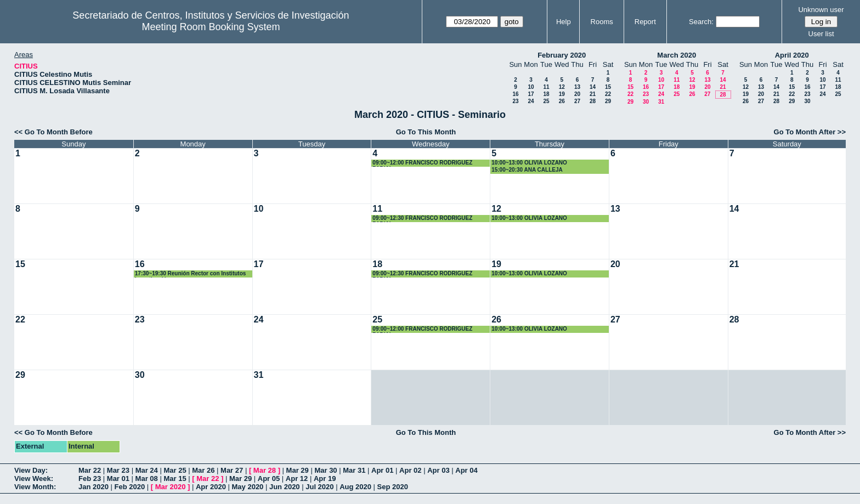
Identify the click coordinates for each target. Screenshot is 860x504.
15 (608, 87)
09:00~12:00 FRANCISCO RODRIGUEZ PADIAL (422, 163)
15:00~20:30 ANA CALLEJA (527, 170)
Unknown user (821, 10)
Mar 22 (90, 470)
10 (531, 87)
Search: (701, 22)
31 (661, 102)
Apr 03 (438, 470)
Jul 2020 (319, 487)
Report (645, 22)
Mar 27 (232, 470)
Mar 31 (354, 470)
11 (546, 87)
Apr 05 (269, 478)
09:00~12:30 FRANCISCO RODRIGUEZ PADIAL (422, 219)
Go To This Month (426, 132)
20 (577, 94)
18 (546, 94)
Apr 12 (297, 478)
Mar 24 (147, 470)
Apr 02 (410, 470)
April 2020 (792, 55)
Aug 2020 (355, 487)
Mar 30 (326, 470)
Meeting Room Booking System (211, 27)
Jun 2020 (285, 487)
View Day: (31, 470)
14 (593, 87)
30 (646, 102)
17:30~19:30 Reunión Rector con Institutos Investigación (191, 274)
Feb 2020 (130, 487)
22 (608, 94)
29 (608, 101)
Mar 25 (175, 470)
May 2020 (248, 487)
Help (564, 22)
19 (562, 94)
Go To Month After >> (810, 132)
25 (546, 101)
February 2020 (562, 55)
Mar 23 (118, 470)
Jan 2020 (94, 487)
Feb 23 (90, 478)
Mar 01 (118, 478)
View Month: (35, 487)
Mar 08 (147, 478)
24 (531, 101)
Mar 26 (203, 470)
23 (515, 101)
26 (562, 101)
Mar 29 (298, 470)
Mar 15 (175, 478)
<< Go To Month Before (53, 132)
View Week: (34, 478)
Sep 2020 (393, 487)
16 (515, 94)
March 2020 (677, 55)
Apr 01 (382, 470)
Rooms (602, 22)
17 (531, 94)
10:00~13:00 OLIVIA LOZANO (529, 163)
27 (577, 101)
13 (577, 87)
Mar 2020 (171, 487)
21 (593, 94)
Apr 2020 (211, 487)
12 (562, 87)
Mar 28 (265, 470)
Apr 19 (325, 478)
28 (593, 101)
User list (821, 34)
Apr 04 (466, 470)
